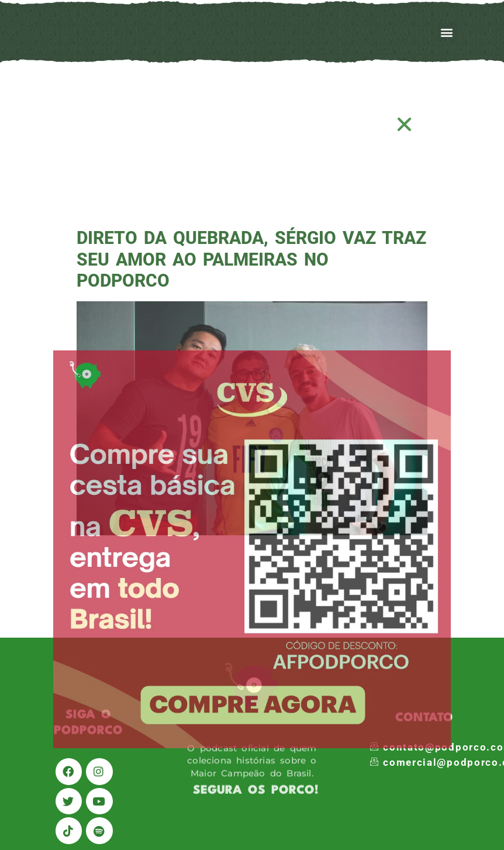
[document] (252, 425)
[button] (405, 124)
